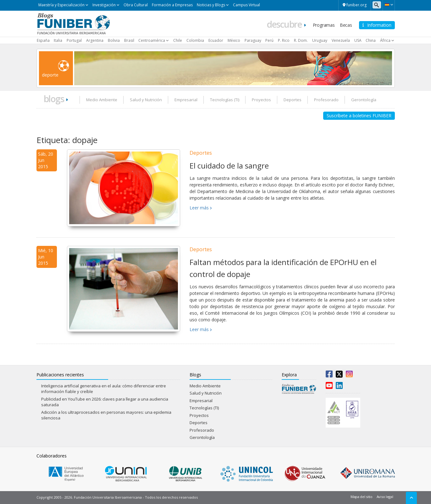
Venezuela (341, 40)
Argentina (95, 40)
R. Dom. (301, 40)
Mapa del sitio (362, 497)
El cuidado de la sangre (229, 166)
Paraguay (253, 40)
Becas (346, 25)
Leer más (199, 208)
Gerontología (364, 100)
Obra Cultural (136, 5)
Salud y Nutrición (146, 100)
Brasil (129, 40)
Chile (178, 40)
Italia (58, 40)
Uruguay (320, 40)
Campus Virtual (246, 5)
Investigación (104, 5)
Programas (324, 25)
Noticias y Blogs (211, 5)
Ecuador (216, 40)
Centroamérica (152, 40)
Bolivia (114, 40)
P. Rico (284, 40)
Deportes (293, 100)
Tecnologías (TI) (225, 100)
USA (358, 40)
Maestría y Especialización (61, 5)
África (385, 40)
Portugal (74, 40)
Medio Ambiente (102, 100)
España (43, 40)
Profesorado (326, 100)
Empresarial (186, 100)
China (371, 40)
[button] (389, 5)
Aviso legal (385, 497)
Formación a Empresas (172, 5)
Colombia (195, 40)
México (234, 40)
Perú (269, 40)
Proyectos (261, 100)
